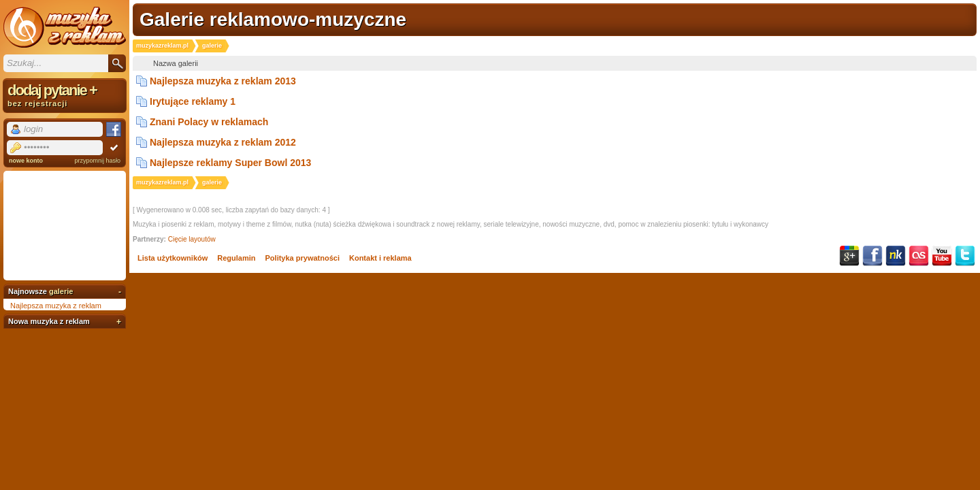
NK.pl (896, 256)
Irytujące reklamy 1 (193, 101)
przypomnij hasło (97, 161)
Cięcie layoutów (192, 239)
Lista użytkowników (173, 258)
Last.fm (919, 256)
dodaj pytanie (65, 95)
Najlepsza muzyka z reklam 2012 (223, 142)
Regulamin (236, 258)
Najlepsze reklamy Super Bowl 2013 (230, 163)
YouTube (942, 256)
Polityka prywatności (303, 258)
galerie (61, 291)
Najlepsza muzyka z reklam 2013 (223, 81)
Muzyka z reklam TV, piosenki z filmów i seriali (65, 27)
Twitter (965, 256)
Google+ (849, 256)
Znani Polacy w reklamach (209, 122)
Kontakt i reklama (380, 258)
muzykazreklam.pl (162, 46)
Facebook (872, 256)
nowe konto (26, 161)
